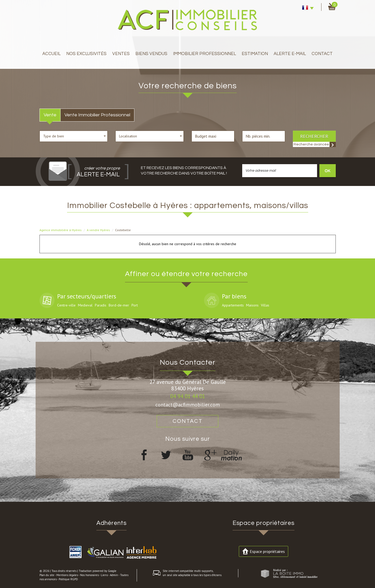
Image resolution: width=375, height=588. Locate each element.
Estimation (255, 54)
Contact (322, 54)
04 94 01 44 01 (188, 396)
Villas (265, 305)
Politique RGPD (68, 579)
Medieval (85, 305)
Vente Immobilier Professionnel (97, 115)
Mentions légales (67, 575)
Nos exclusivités (86, 54)
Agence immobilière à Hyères (61, 230)
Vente (50, 115)
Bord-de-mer (119, 305)
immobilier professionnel (205, 54)
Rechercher (314, 136)
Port (135, 305)
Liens (104, 575)
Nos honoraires (89, 575)
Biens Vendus (151, 54)
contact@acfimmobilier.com (188, 405)
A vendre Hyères (98, 230)
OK (327, 171)
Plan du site (47, 575)
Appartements (233, 305)
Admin (114, 575)
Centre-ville (66, 305)
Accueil (51, 54)
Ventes (121, 54)
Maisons (252, 305)
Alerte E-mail (290, 54)
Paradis (101, 305)
